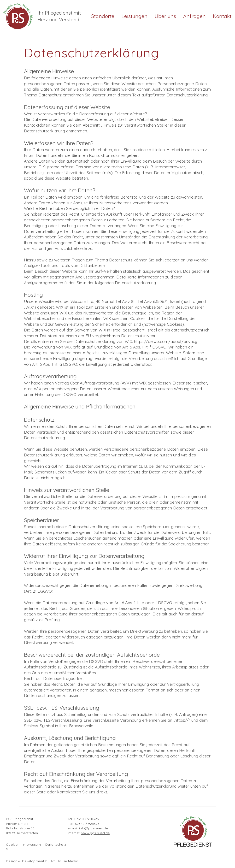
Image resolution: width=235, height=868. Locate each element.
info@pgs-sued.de (94, 828)
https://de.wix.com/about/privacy (166, 341)
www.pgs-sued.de (95, 833)
